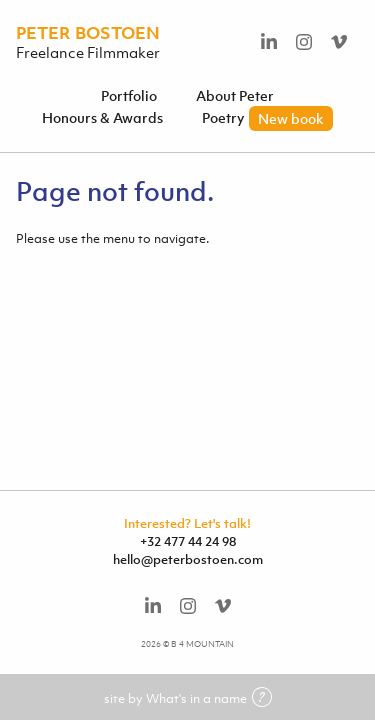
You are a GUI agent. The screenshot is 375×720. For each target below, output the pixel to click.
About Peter (235, 95)
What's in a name (209, 698)
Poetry (267, 117)
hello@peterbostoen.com (188, 559)
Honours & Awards (102, 117)
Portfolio (129, 95)
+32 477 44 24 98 (188, 541)
